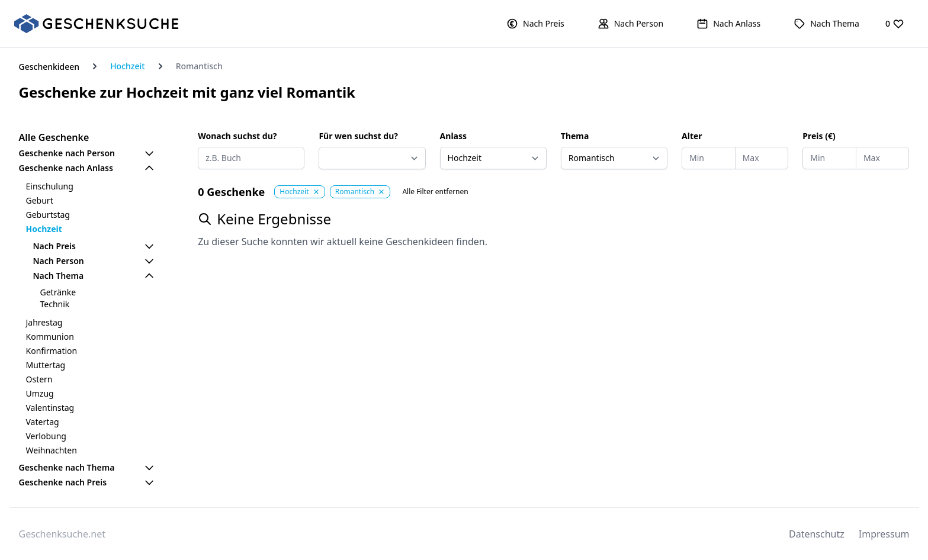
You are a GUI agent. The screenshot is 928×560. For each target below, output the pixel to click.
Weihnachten (52, 450)
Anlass (453, 136)
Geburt (40, 200)
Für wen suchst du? (358, 136)
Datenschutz (817, 534)
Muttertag (46, 365)
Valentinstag (50, 408)
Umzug (40, 393)
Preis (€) (819, 136)
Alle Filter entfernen (435, 192)
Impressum (884, 534)
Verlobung (46, 436)
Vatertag (43, 422)
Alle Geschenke (54, 137)
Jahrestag (44, 322)
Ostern (39, 379)
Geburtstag (48, 215)
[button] (535, 24)
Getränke (58, 292)
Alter (692, 136)
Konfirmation (52, 351)
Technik (55, 304)
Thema (575, 136)
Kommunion (50, 337)
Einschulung (50, 186)
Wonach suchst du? (237, 136)
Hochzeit (128, 66)
